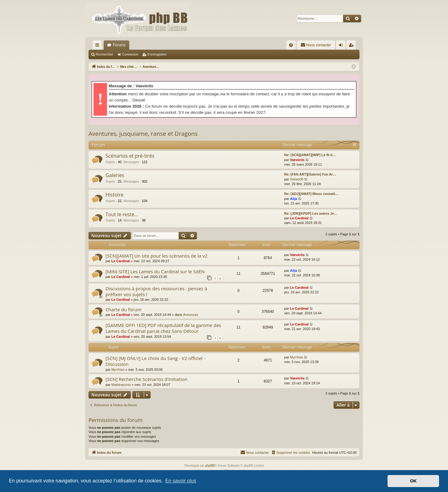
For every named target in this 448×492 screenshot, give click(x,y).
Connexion (130, 54)
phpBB (210, 466)
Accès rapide (98, 46)
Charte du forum (123, 309)
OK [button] (413, 481)
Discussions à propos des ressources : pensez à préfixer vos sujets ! (156, 291)
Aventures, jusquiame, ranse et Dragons (143, 134)
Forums (119, 45)
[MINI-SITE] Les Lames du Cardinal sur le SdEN (155, 271)
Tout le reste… (122, 214)
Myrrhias (118, 370)
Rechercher (104, 54)
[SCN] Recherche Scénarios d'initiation (146, 379)
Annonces (191, 315)
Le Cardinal (299, 218)
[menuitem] (291, 45)
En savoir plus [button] (181, 481)
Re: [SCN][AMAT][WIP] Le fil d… (310, 155)
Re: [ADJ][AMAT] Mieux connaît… (311, 194)
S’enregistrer (157, 54)
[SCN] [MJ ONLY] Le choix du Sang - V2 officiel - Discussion (155, 361)
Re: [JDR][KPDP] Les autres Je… (311, 213)
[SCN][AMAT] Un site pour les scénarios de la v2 (156, 256)
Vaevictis (297, 160)
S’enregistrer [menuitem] (353, 46)
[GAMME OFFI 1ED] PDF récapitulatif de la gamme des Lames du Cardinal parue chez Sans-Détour (163, 328)
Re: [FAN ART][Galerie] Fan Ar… (310, 174)
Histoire (114, 195)
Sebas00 (297, 179)
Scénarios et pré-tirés (130, 156)
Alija (294, 199)
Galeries (115, 175)
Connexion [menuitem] (342, 46)
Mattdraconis (121, 385)
